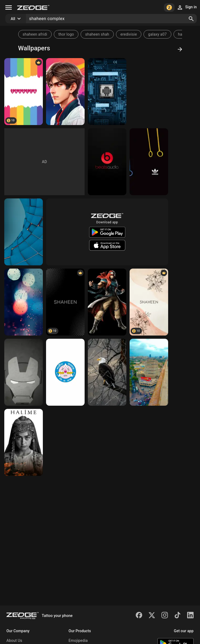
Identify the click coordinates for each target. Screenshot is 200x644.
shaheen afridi (35, 34)
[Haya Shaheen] (24, 442)
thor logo (66, 34)
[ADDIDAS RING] (149, 162)
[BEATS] (107, 162)
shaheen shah (97, 34)
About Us (14, 641)
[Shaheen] (65, 302)
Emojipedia (78, 641)
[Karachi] (149, 372)
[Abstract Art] (24, 232)
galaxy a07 (157, 34)
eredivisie (129, 34)
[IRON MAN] (24, 372)
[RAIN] (24, 302)
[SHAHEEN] (24, 92)
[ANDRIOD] (107, 92)
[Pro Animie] (65, 92)
